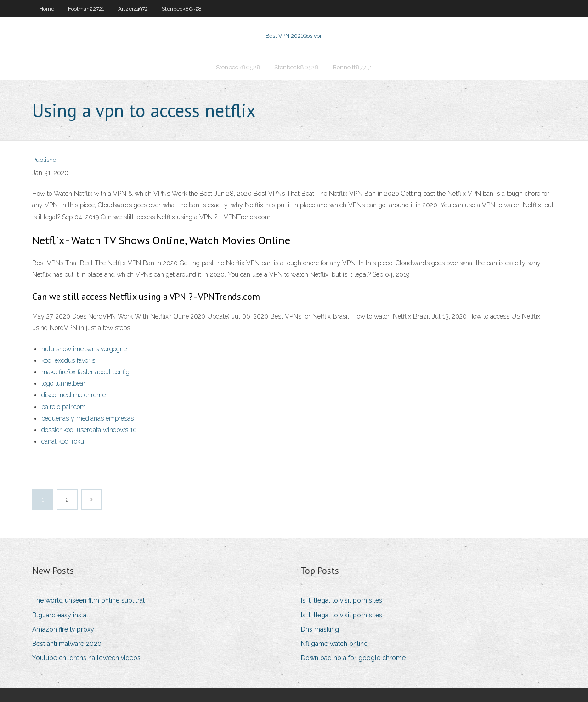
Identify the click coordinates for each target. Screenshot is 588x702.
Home (47, 9)
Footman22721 (86, 9)
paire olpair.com (64, 407)
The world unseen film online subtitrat (88, 600)
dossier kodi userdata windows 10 (89, 430)
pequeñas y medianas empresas (88, 418)
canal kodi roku (63, 441)
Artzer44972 (133, 9)
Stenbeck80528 (182, 9)
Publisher (45, 160)
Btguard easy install (61, 615)
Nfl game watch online (334, 644)
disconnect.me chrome (73, 395)
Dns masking (320, 629)
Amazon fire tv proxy (63, 629)
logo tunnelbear (63, 383)
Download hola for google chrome (353, 658)
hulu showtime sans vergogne (84, 349)
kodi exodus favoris (68, 360)
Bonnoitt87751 (352, 67)
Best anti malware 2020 (67, 644)
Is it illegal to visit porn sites (342, 600)
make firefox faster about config (85, 372)
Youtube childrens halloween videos (86, 658)
